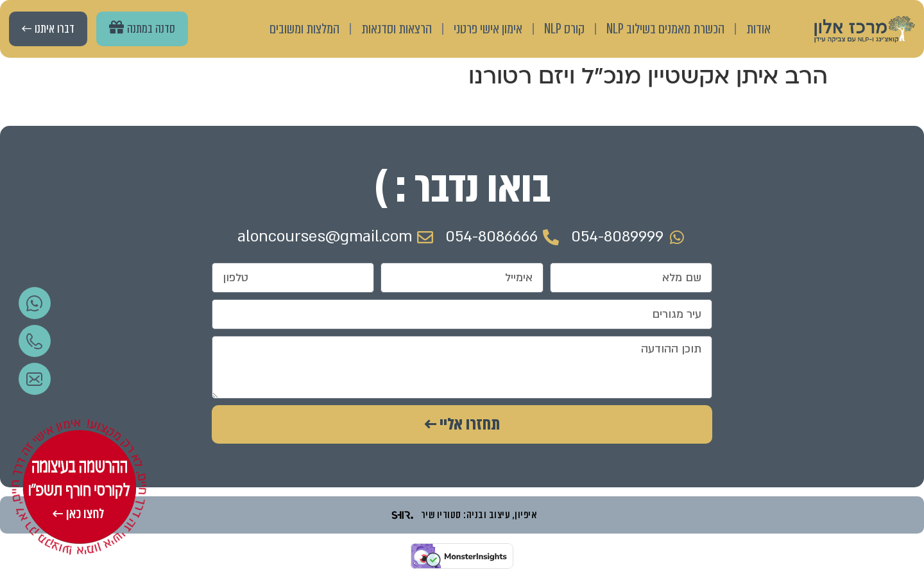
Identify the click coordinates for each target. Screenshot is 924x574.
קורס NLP (564, 29)
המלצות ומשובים (304, 29)
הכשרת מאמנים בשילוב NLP (665, 29)
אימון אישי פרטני (488, 29)
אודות (758, 29)
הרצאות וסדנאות (397, 29)
